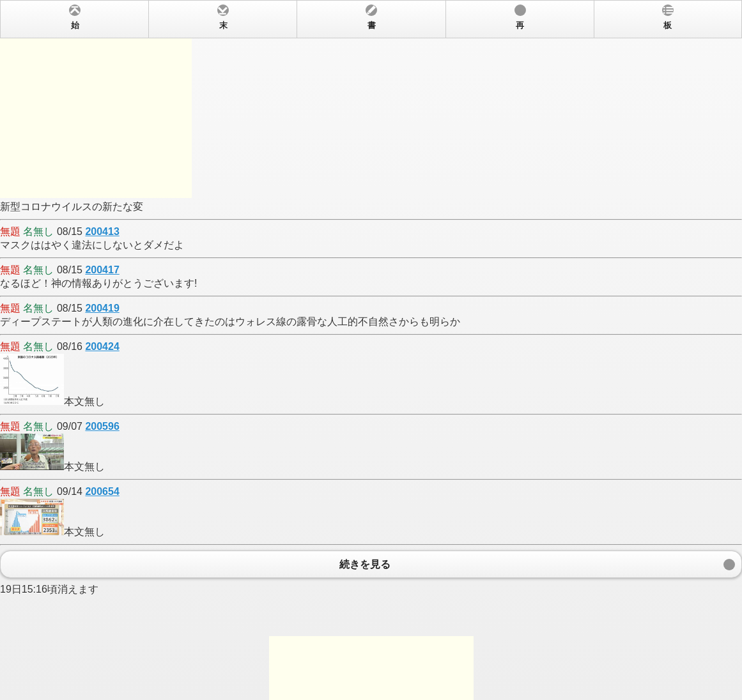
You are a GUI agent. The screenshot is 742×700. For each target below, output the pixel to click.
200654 (102, 491)
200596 (102, 426)
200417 (102, 270)
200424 (102, 346)
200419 (102, 308)
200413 (102, 232)
